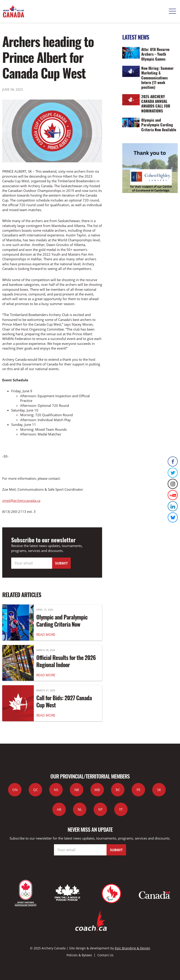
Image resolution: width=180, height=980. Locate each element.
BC (118, 790)
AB (59, 809)
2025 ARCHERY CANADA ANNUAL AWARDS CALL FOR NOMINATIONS (156, 104)
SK (159, 790)
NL (80, 809)
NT (100, 809)
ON (15, 790)
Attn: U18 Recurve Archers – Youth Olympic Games (155, 54)
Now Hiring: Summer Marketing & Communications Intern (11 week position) (157, 77)
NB (77, 790)
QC (35, 790)
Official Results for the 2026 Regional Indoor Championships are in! (66, 665)
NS (56, 790)
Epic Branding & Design (133, 948)
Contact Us (105, 955)
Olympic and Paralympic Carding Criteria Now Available (62, 624)
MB (97, 790)
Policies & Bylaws (79, 955)
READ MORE (46, 634)
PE (138, 790)
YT (121, 809)
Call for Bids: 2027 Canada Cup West (64, 701)
